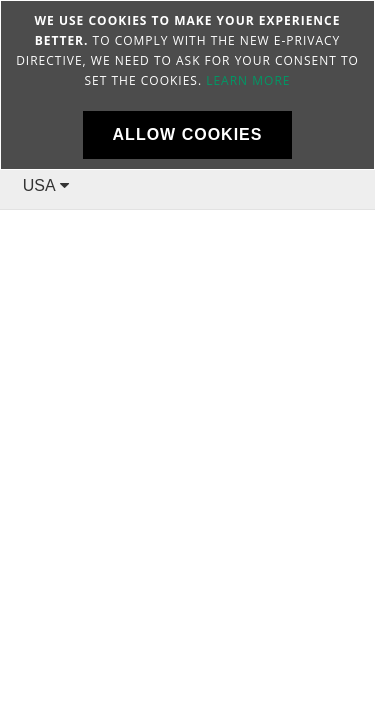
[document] (187, 85)
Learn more (248, 80)
